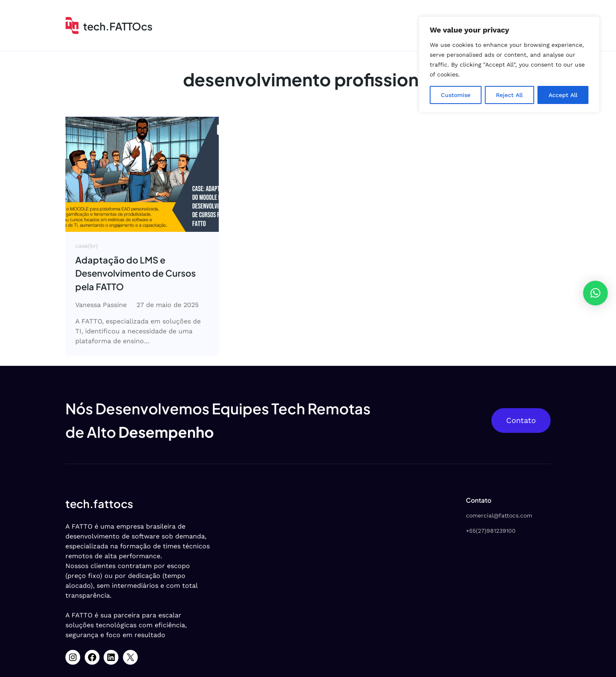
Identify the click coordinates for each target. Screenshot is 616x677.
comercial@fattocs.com (499, 515)
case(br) (87, 246)
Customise (456, 95)
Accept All (563, 95)
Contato (521, 420)
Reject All (509, 95)
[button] (595, 293)
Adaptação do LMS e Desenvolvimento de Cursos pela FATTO (135, 273)
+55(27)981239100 (491, 531)
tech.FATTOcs (118, 26)
